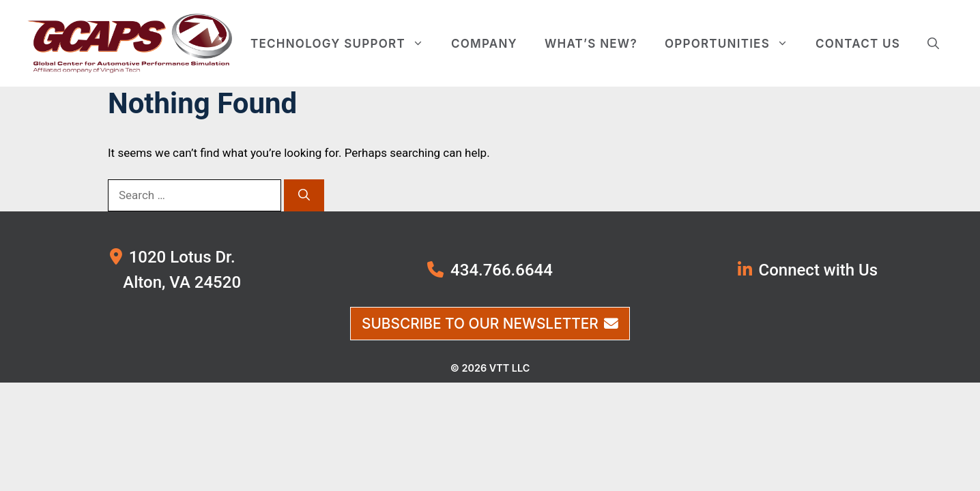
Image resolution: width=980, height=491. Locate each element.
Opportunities (733, 44)
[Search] (304, 196)
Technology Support (344, 44)
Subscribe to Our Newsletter (490, 324)
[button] (933, 44)
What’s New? (591, 44)
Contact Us (858, 44)
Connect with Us (819, 270)
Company (484, 44)
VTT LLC (510, 368)
